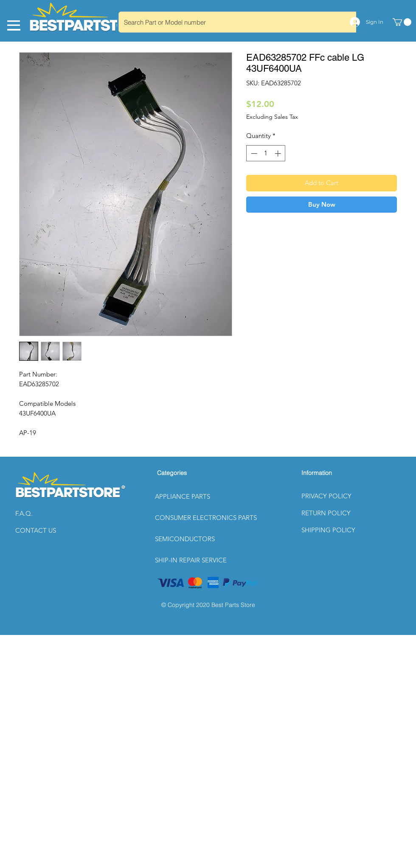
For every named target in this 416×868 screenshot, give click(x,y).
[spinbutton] (266, 153)
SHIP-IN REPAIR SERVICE (191, 560)
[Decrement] (253, 153)
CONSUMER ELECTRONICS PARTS (206, 518)
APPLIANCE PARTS (183, 496)
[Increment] (279, 153)
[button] (45, 514)
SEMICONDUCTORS (185, 539)
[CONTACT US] (45, 531)
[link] (402, 22)
